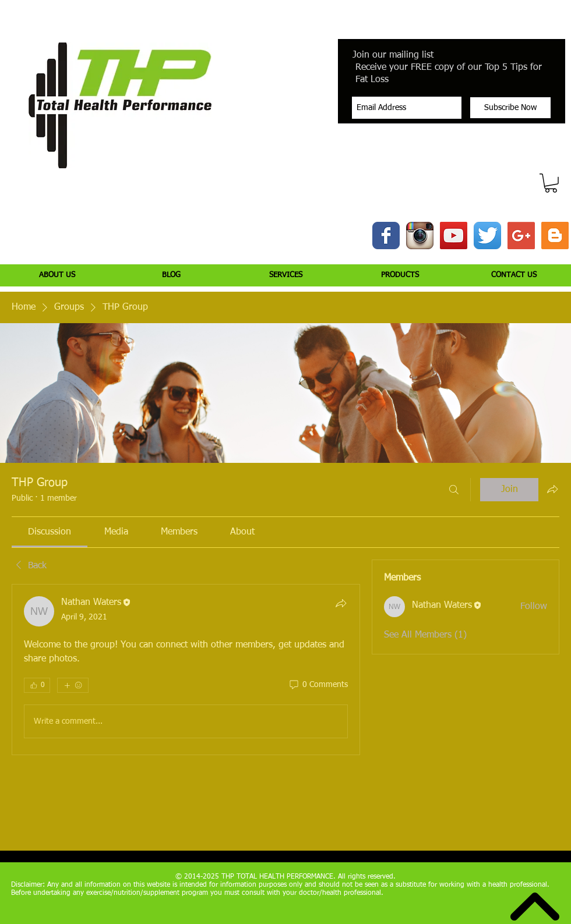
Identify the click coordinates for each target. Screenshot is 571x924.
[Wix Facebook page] (386, 236)
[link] (50, 532)
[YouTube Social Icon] (454, 236)
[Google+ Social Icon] (521, 236)
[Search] (454, 490)
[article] (186, 670)
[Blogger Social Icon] (555, 236)
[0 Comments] (318, 685)
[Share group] (552, 489)
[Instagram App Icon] (420, 236)
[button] (551, 183)
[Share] (341, 603)
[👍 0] (37, 685)
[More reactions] (73, 685)
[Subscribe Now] (510, 108)
